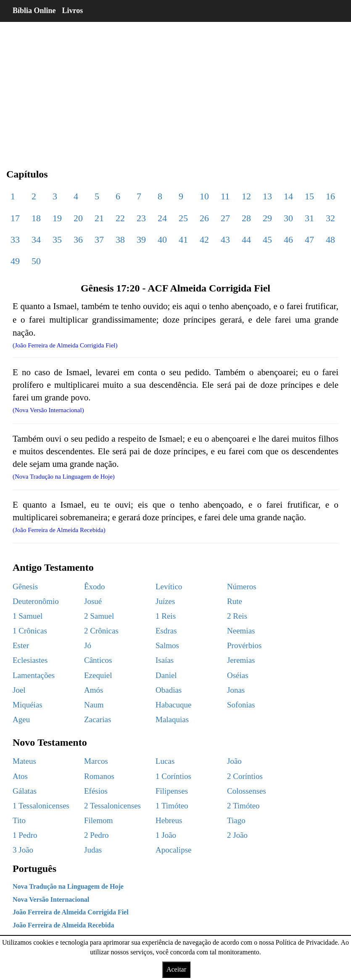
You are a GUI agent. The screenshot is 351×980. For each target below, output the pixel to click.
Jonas (236, 690)
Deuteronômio (36, 601)
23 (141, 218)
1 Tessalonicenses (41, 806)
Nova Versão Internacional (51, 899)
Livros (73, 11)
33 (15, 240)
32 (330, 218)
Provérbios (244, 645)
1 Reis (166, 616)
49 (15, 261)
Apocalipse (173, 850)
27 (225, 218)
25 (183, 218)
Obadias (169, 690)
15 (309, 196)
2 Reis (237, 616)
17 (15, 218)
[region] (175, 88)
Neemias (241, 631)
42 (204, 240)
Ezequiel (98, 675)
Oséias (238, 675)
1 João (166, 835)
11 (225, 196)
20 (78, 218)
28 (246, 218)
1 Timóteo (172, 806)
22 (120, 218)
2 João (237, 835)
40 (162, 240)
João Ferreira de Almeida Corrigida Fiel (71, 912)
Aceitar (176, 969)
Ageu (21, 719)
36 (78, 240)
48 (330, 240)
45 (267, 240)
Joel (19, 690)
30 (288, 218)
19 (57, 218)
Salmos (167, 645)
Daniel (166, 675)
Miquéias (28, 705)
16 (330, 196)
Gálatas (25, 791)
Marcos (96, 761)
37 (99, 240)
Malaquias (172, 719)
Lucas (165, 761)
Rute (235, 601)
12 (246, 196)
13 (267, 196)
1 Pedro (25, 835)
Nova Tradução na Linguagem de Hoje (68, 886)
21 (99, 218)
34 (36, 240)
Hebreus (169, 820)
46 (288, 240)
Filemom (99, 820)
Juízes (165, 601)
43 (225, 240)
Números (242, 587)
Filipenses (172, 791)
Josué (93, 601)
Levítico (169, 587)
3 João (23, 850)
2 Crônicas (101, 631)
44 (246, 240)
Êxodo (95, 587)
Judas (93, 850)
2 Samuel (99, 616)
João (234, 761)
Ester (21, 645)
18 (36, 218)
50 (36, 261)
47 (309, 240)
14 (288, 196)
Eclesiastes (30, 660)
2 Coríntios (245, 776)
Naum (94, 705)
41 (183, 240)
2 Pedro (96, 835)
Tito (19, 820)
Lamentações (34, 675)
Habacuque (173, 705)
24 (162, 218)
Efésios (96, 791)
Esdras (166, 631)
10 (204, 196)
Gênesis (25, 587)
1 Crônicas (30, 631)
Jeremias (241, 660)
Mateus (24, 761)
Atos (20, 776)
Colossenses (247, 791)
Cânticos (98, 660)
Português (34, 869)
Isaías (165, 660)
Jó (88, 645)
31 (309, 218)
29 (267, 218)
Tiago (236, 820)
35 (57, 240)
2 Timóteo (243, 806)
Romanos (99, 776)
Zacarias (98, 719)
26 (204, 218)
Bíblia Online (34, 11)
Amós (94, 690)
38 (120, 240)
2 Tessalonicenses (112, 806)
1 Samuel (28, 616)
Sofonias (241, 705)
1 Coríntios (173, 776)
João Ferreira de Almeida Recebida (63, 925)
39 (141, 240)
